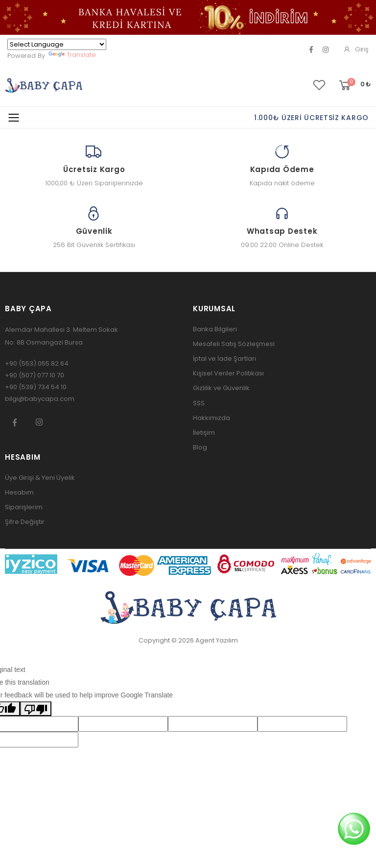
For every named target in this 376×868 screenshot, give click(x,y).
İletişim (204, 433)
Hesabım (19, 492)
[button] (354, 86)
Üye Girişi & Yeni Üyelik (40, 478)
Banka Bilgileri (215, 329)
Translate (72, 55)
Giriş (356, 49)
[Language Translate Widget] (57, 44)
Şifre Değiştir (25, 522)
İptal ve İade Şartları (224, 359)
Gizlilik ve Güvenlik (221, 388)
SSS (199, 403)
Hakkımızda (211, 418)
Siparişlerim (24, 507)
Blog (200, 447)
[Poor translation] (36, 709)
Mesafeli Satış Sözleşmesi (234, 344)
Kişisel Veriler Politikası (228, 373)
